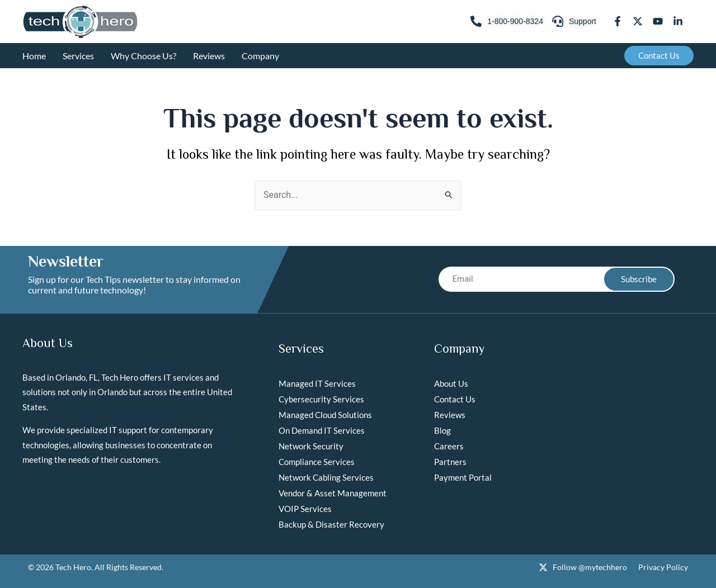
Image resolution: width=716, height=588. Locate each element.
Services (78, 56)
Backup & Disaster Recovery (331, 524)
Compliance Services (317, 462)
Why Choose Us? (143, 56)
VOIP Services (305, 509)
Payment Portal (463, 477)
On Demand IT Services (322, 430)
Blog (442, 430)
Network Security (311, 446)
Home (34, 56)
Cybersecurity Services (321, 399)
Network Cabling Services (326, 477)
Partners (450, 462)
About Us (451, 383)
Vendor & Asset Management (333, 493)
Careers (449, 446)
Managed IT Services (317, 383)
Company (260, 56)
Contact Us (455, 399)
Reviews (209, 56)
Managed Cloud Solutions (325, 415)
